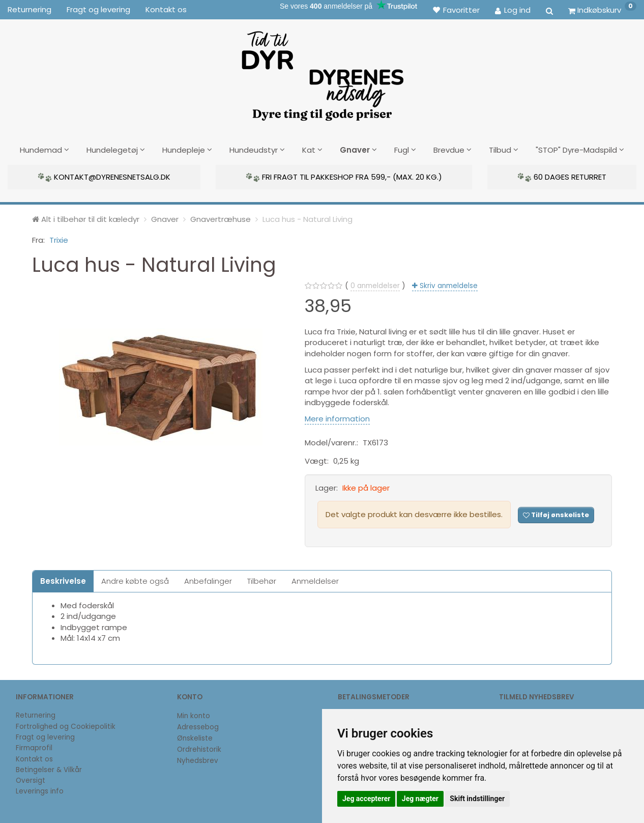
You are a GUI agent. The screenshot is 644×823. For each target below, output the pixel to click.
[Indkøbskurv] (602, 10)
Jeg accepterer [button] (366, 799)
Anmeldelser (315, 579)
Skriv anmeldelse (448, 285)
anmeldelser (375, 285)
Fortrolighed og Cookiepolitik (66, 725)
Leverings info (40, 790)
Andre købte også (135, 579)
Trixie (59, 238)
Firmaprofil (34, 747)
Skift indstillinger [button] (477, 799)
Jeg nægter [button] (420, 799)
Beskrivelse (63, 579)
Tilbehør (262, 579)
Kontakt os (166, 9)
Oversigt (31, 779)
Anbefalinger (208, 579)
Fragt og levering (98, 9)
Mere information (337, 417)
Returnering (30, 9)
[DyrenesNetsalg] (322, 72)
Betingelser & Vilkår (49, 768)
